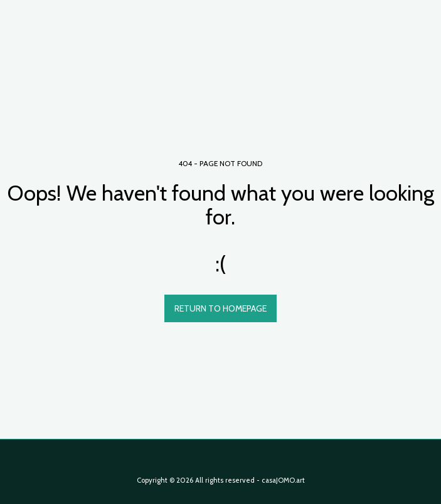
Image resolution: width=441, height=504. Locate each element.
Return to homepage (220, 308)
